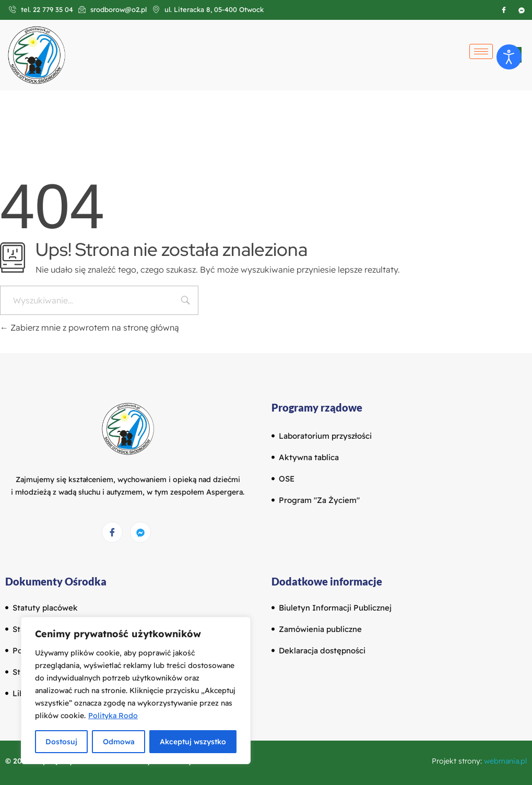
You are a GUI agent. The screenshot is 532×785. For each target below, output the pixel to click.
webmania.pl (505, 761)
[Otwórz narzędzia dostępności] (509, 57)
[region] (136, 690)
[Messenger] (140, 532)
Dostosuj (61, 742)
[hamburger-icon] (481, 51)
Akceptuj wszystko (193, 742)
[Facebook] (504, 10)
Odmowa (118, 742)
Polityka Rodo (113, 716)
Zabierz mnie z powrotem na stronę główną (90, 327)
